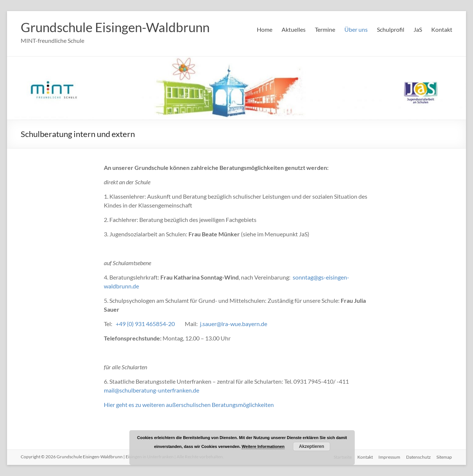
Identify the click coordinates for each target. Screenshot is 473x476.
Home (265, 29)
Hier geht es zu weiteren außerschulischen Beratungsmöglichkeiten (189, 405)
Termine (325, 29)
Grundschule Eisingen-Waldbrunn (118, 27)
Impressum (389, 457)
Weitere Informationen (263, 446)
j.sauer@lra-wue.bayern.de (234, 324)
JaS (418, 29)
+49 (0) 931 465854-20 (145, 324)
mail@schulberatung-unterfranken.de (152, 390)
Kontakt (442, 29)
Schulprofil (391, 29)
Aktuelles (294, 29)
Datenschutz (418, 457)
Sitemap (445, 457)
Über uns (356, 29)
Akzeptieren (312, 446)
